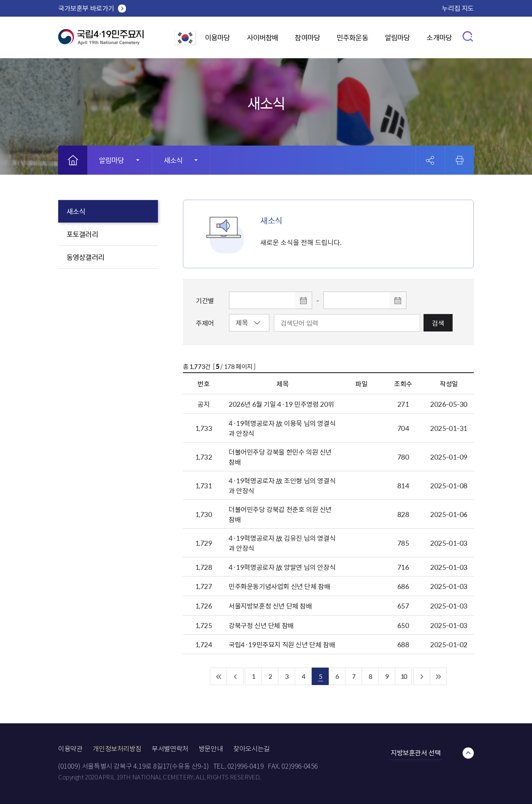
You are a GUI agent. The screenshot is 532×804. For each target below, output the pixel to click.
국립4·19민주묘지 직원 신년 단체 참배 (282, 644)
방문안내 (211, 749)
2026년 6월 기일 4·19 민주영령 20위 (281, 404)
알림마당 (398, 37)
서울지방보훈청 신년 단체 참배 (270, 606)
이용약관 (70, 749)
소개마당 (439, 37)
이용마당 (218, 37)
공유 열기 (430, 160)
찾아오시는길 (251, 749)
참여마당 (307, 37)
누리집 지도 (458, 8)
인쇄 (460, 160)
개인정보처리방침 (117, 749)
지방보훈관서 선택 (416, 752)
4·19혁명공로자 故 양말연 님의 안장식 (282, 567)
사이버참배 (263, 37)
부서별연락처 (170, 749)
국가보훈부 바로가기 (86, 8)
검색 (438, 323)
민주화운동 (352, 37)
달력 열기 (303, 300)
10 (404, 676)
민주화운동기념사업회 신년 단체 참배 (279, 586)
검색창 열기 (468, 36)
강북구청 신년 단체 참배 (261, 625)
